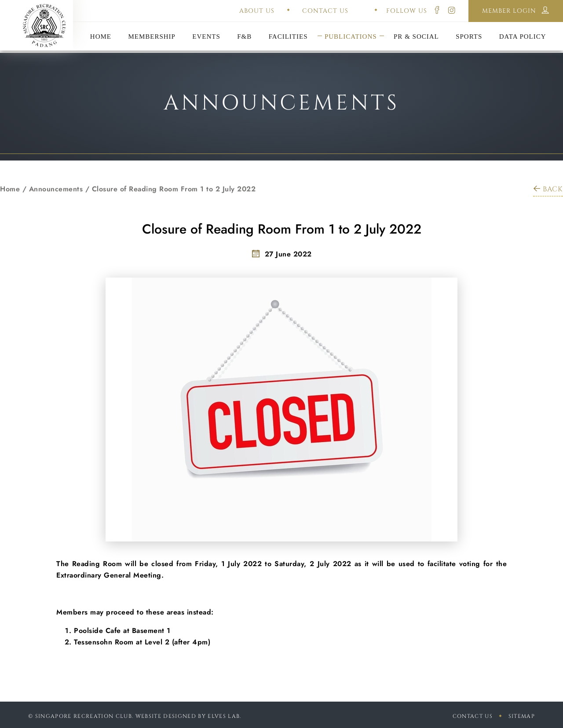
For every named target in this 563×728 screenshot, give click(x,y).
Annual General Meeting (206, 25)
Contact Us (473, 716)
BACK (548, 189)
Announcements (56, 189)
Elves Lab (224, 716)
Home (10, 189)
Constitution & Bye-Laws (351, 25)
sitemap (522, 716)
